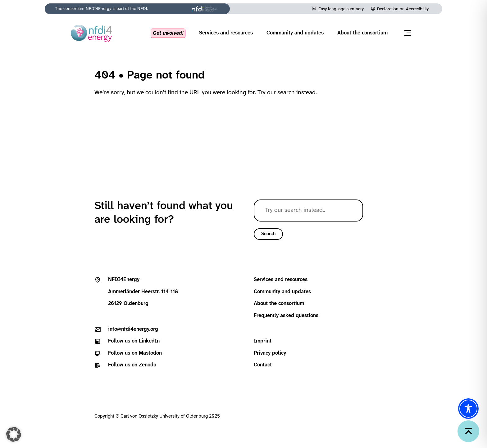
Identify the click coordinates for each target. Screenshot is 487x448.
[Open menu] (408, 33)
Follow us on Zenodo (132, 365)
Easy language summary (341, 9)
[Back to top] (468, 431)
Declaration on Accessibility (403, 9)
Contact (263, 365)
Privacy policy (270, 353)
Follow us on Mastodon (135, 353)
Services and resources (226, 33)
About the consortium (362, 33)
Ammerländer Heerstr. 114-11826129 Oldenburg (143, 292)
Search (268, 234)
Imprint (263, 341)
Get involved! (168, 33)
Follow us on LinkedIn (134, 341)
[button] (14, 434)
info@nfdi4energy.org (133, 329)
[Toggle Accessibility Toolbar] (468, 409)
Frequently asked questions (286, 316)
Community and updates (295, 33)
